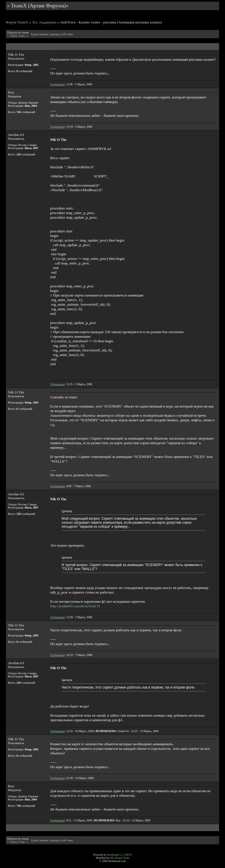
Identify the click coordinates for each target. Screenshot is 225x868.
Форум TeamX (17, 22)
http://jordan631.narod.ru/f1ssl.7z (75, 606)
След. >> (24, 36)
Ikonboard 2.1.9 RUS (120, 855)
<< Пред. (13, 36)
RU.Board (117, 858)
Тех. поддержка (44, 22)
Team (126, 858)
